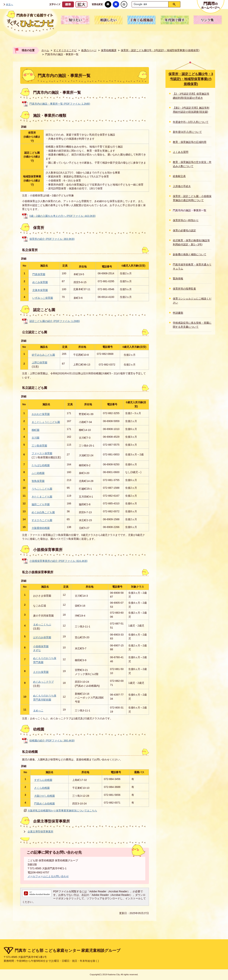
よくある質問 (181, 152)
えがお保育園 (41, 672)
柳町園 (35, 430)
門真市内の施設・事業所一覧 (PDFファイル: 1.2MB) (60, 104)
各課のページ (89, 50)
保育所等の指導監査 (184, 289)
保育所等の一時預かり (186, 220)
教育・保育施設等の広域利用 (190, 142)
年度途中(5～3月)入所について (191, 122)
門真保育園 (39, 274)
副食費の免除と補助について (190, 254)
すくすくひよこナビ (65, 50)
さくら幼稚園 (42, 788)
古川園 (35, 438)
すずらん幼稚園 (43, 780)
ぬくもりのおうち (43, 658)
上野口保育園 (40, 363)
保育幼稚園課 (109, 50)
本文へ (9, 4)
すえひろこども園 (42, 520)
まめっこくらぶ (42, 624)
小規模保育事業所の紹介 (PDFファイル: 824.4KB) (58, 561)
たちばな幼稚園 (41, 465)
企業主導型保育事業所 (40, 832)
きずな (37, 650)
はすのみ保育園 (42, 637)
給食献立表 (179, 176)
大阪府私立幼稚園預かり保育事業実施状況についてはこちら (62, 811)
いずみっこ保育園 (43, 298)
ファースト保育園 (42, 453)
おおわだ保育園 (41, 414)
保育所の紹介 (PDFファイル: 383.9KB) (52, 239)
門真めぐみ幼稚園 (44, 804)
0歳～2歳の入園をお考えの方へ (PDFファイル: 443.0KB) (63, 216)
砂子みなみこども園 (43, 355)
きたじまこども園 (42, 497)
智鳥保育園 (38, 481)
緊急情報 (178, 279)
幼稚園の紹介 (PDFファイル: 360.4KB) (52, 741)
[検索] (151, 4)
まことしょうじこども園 (46, 422)
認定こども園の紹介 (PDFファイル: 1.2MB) (55, 321)
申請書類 (178, 313)
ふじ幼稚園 (38, 473)
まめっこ (38, 710)
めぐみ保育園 (40, 282)
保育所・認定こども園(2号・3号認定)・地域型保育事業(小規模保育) (160, 50)
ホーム (45, 50)
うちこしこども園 (42, 489)
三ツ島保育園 (39, 446)
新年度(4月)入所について (187, 132)
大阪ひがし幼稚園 (44, 796)
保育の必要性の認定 (184, 230)
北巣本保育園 (40, 290)
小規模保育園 (41, 646)
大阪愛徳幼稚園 (41, 528)
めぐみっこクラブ (43, 682)
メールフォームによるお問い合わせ (48, 876)
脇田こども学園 (41, 504)
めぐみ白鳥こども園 (43, 512)
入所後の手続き (182, 186)
